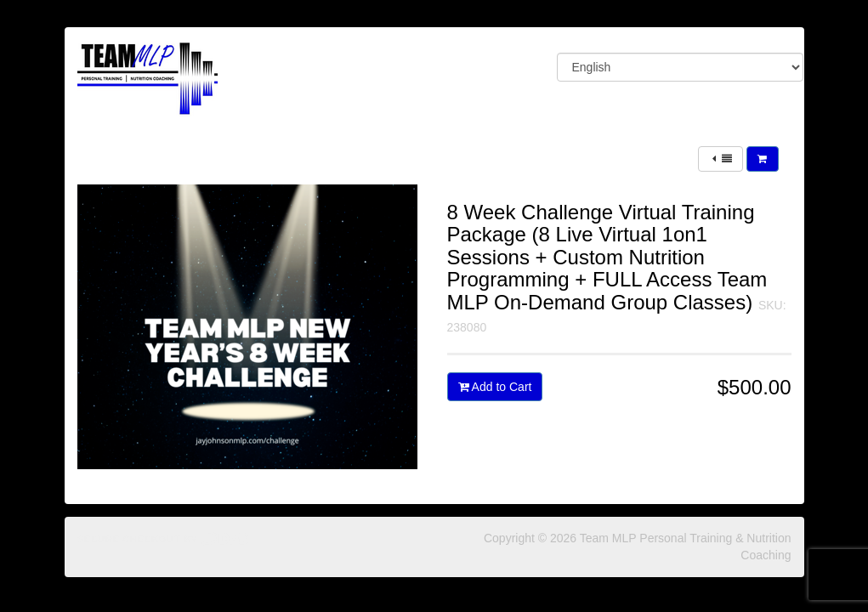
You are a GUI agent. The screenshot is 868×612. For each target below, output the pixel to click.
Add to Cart (495, 387)
